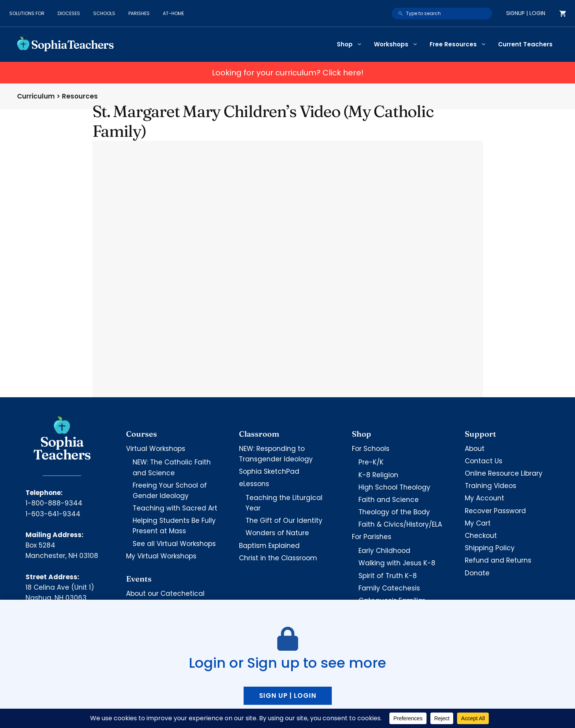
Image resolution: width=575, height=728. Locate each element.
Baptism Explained (269, 546)
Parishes (139, 13)
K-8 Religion (378, 475)
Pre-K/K (371, 462)
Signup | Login (526, 13)
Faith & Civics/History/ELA (400, 524)
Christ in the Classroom (278, 558)
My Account (485, 498)
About (475, 449)
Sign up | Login (288, 696)
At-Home (173, 13)
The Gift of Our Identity (284, 520)
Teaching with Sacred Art (175, 508)
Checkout (481, 536)
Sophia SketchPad (269, 471)
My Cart (478, 523)
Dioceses (69, 13)
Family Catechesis (389, 588)
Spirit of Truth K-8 (388, 576)
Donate (477, 573)
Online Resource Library (504, 473)
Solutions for (27, 13)
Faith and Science (389, 500)
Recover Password (495, 511)
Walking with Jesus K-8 (397, 563)
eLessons (254, 484)
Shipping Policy (490, 548)
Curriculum (36, 96)
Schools (104, 13)
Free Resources (461, 44)
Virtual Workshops (156, 449)
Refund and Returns (498, 560)
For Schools (371, 449)
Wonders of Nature (277, 533)
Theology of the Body (394, 512)
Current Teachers (525, 44)
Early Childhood (384, 551)
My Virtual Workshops (161, 556)
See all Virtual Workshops (174, 544)
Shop (352, 44)
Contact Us (484, 461)
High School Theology (394, 487)
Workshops (399, 44)
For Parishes (372, 537)
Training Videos (491, 486)
